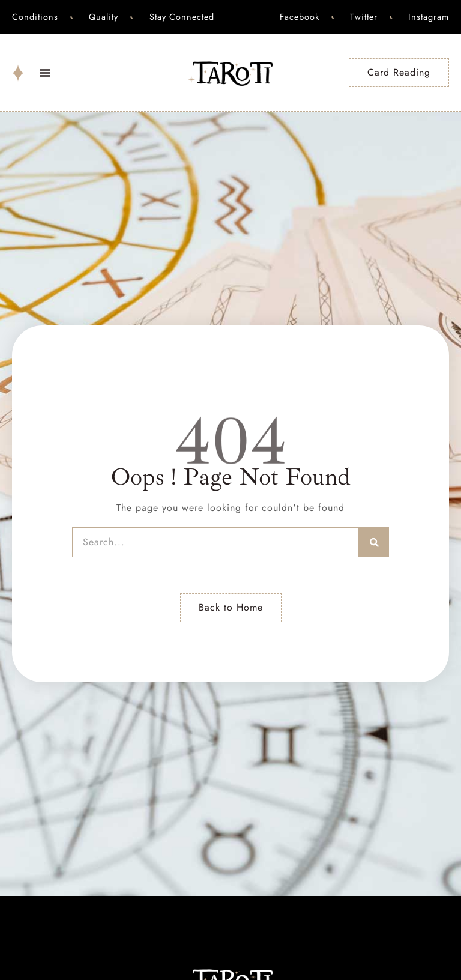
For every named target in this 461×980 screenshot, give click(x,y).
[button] (45, 73)
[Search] (374, 542)
